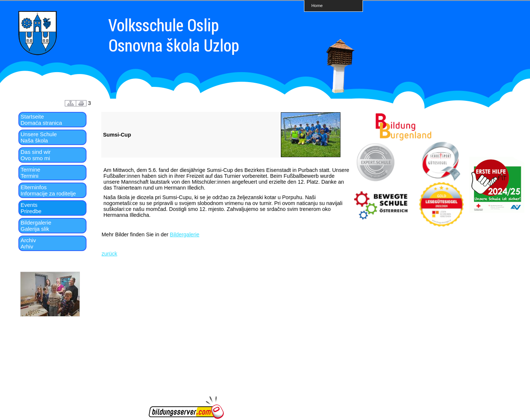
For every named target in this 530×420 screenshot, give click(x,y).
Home (317, 5)
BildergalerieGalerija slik (36, 226)
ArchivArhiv (28, 243)
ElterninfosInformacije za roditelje (48, 190)
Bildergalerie (185, 234)
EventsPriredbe (31, 208)
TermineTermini (30, 173)
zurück (109, 254)
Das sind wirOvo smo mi (36, 155)
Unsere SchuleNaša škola (39, 137)
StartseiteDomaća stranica (41, 120)
